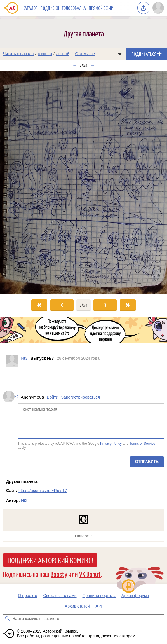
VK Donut (90, 574)
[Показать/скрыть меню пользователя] (158, 8)
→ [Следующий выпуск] (93, 65)
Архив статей (77, 606)
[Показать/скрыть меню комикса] (120, 54)
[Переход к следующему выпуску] (83, 182)
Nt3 (24, 500)
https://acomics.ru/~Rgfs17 (43, 491)
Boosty (59, 574)
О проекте (28, 596)
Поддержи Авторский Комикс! (50, 560)
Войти (52, 397)
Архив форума (135, 596)
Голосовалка (74, 8)
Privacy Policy (111, 444)
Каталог (30, 8)
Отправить (147, 461)
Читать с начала (18, 54)
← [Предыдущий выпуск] (74, 65)
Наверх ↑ (83, 536)
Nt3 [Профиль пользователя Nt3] (24, 358)
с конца (45, 54)
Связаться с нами (60, 596)
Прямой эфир (101, 8)
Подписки (50, 8)
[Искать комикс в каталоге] (7, 619)
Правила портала (99, 596)
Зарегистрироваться (80, 397)
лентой (63, 54)
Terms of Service (142, 444)
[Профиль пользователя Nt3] (12, 361)
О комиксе (85, 54)
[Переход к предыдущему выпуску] (21, 182)
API (99, 606)
